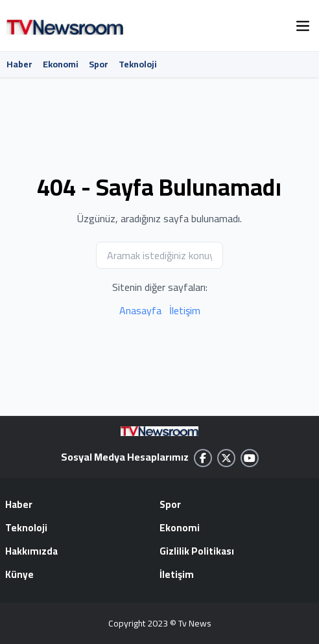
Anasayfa (140, 310)
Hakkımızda (31, 552)
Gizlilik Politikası (197, 552)
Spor (99, 64)
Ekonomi (61, 64)
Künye (19, 575)
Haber (19, 64)
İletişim (185, 310)
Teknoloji (138, 64)
